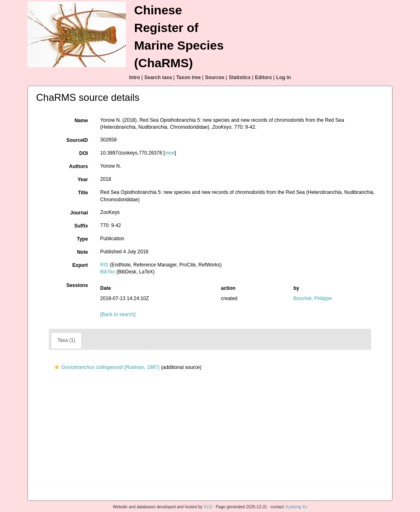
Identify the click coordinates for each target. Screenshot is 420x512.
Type (82, 239)
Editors (264, 77)
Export (80, 265)
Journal (79, 213)
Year (83, 180)
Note (83, 252)
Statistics (240, 77)
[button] (57, 367)
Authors (78, 166)
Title (83, 193)
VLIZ (208, 507)
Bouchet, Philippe (312, 298)
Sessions (77, 285)
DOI (83, 153)
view (170, 153)
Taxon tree (189, 77)
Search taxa (158, 77)
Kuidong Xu (297, 507)
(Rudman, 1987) (106, 367)
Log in (283, 77)
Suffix (81, 226)
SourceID (77, 140)
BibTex (107, 272)
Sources (215, 77)
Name (81, 121)
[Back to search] (118, 314)
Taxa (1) (66, 340)
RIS (104, 265)
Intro (135, 77)
